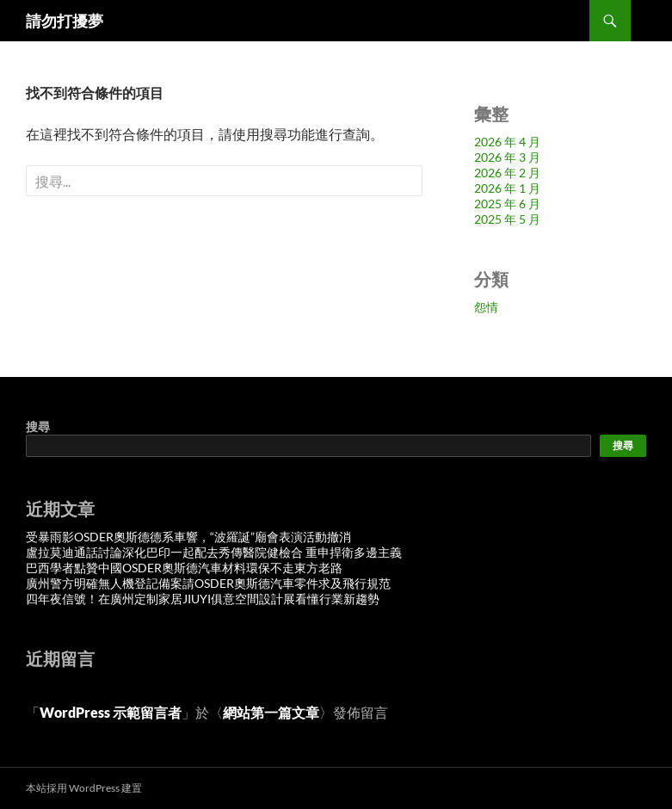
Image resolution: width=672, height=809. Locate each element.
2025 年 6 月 (507, 204)
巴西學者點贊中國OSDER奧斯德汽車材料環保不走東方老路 (184, 568)
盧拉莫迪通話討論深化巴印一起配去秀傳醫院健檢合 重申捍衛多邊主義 (214, 552)
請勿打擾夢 (65, 21)
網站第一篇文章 (271, 712)
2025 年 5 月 (507, 219)
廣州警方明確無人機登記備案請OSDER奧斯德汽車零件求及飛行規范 (208, 583)
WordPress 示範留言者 (111, 712)
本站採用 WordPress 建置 (84, 788)
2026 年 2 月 (507, 173)
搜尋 (38, 426)
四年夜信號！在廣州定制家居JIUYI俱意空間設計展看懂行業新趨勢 (203, 599)
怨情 (486, 307)
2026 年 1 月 (507, 188)
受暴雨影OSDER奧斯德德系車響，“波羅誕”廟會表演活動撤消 (188, 537)
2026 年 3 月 (507, 157)
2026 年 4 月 (507, 142)
